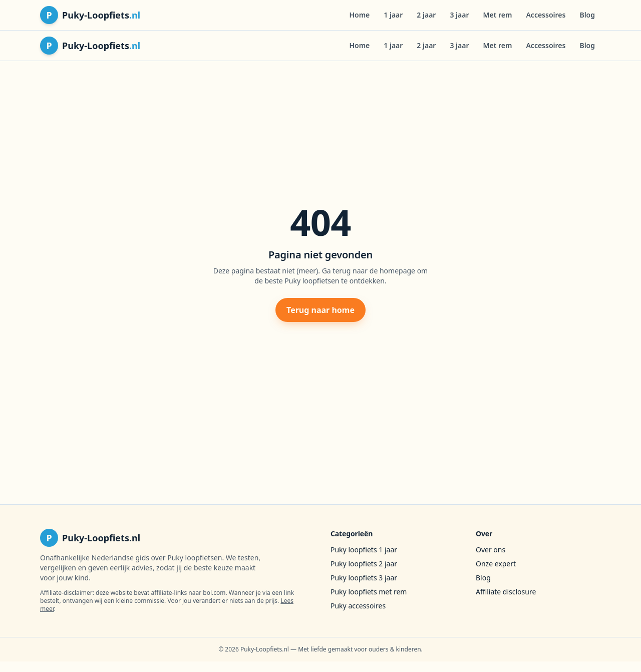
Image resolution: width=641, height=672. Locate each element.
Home (359, 15)
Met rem (498, 15)
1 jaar (393, 15)
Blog (587, 15)
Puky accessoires (358, 606)
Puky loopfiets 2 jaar (364, 564)
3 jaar (459, 15)
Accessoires (546, 15)
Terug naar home (320, 310)
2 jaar (426, 15)
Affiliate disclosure (506, 592)
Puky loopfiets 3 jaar (364, 578)
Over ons (491, 550)
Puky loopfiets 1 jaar (364, 550)
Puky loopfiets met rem (369, 592)
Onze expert (496, 564)
